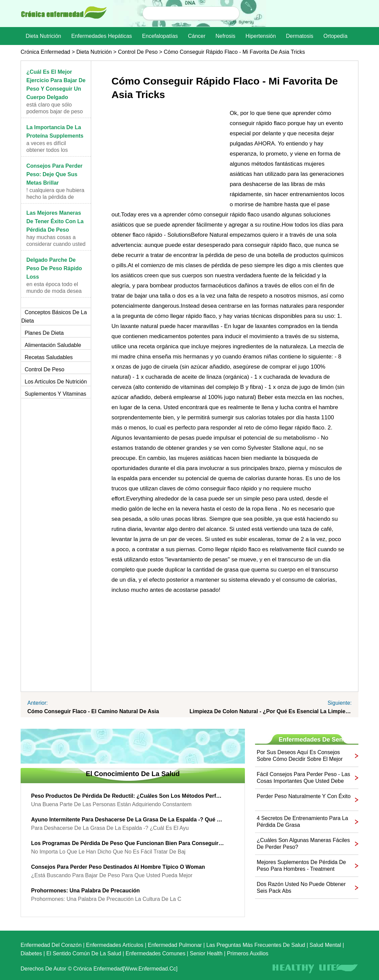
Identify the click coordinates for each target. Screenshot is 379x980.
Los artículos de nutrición (56, 382)
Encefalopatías (160, 36)
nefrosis (225, 36)
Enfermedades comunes (156, 953)
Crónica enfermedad (45, 52)
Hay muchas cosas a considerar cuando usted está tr (56, 244)
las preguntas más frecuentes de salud (256, 945)
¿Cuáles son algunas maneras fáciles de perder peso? (303, 844)
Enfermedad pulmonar (175, 945)
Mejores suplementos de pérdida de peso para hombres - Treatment (301, 866)
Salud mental (325, 945)
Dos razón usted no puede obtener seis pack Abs (301, 888)
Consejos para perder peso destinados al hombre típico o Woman (118, 867)
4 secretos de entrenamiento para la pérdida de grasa (302, 822)
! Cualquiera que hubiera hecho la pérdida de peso (55, 197)
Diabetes (31, 953)
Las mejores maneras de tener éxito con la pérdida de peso (55, 221)
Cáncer (197, 36)
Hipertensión (261, 36)
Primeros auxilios (248, 953)
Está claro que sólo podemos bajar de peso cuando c (55, 111)
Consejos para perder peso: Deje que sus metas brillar (54, 174)
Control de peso (138, 52)
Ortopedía (335, 36)
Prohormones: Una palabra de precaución (85, 891)
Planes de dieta (44, 333)
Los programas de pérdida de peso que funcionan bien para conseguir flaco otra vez (128, 843)
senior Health (206, 953)
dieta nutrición (43, 36)
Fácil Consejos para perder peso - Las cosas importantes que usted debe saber (304, 778)
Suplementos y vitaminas (55, 394)
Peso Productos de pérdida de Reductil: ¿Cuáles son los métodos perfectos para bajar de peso (128, 796)
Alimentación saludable (53, 345)
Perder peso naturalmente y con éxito (304, 796)
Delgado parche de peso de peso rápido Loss (54, 268)
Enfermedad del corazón (51, 945)
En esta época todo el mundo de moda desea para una (54, 291)
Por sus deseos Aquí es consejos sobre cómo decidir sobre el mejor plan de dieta (300, 756)
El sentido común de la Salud (84, 953)
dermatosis (300, 36)
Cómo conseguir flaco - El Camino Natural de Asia (93, 711)
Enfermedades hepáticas (102, 36)
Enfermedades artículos (115, 945)
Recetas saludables (49, 357)
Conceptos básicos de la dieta (54, 317)
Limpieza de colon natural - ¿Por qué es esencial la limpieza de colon (271, 711)
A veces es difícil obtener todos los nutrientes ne (47, 150)
